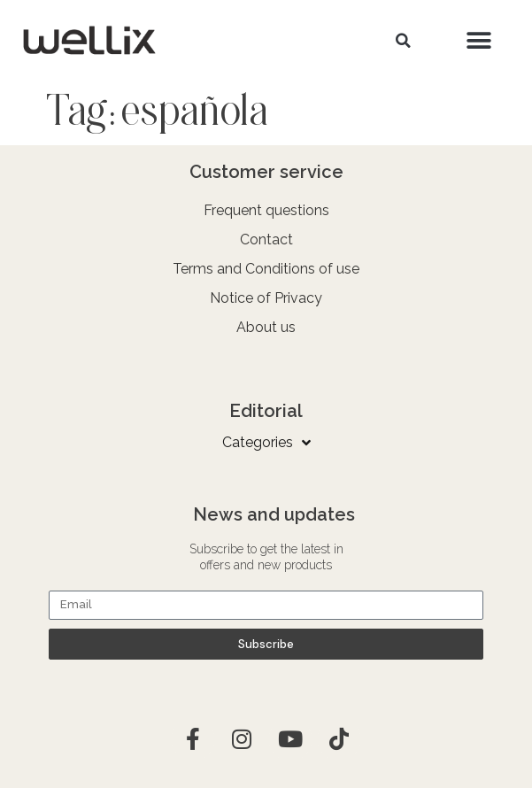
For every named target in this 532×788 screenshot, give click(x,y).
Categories (266, 443)
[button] (404, 41)
